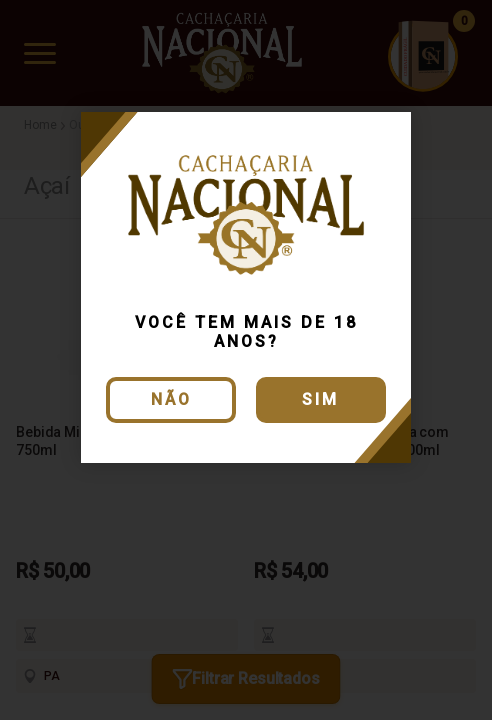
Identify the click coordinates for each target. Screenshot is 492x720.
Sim (320, 399)
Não (171, 399)
